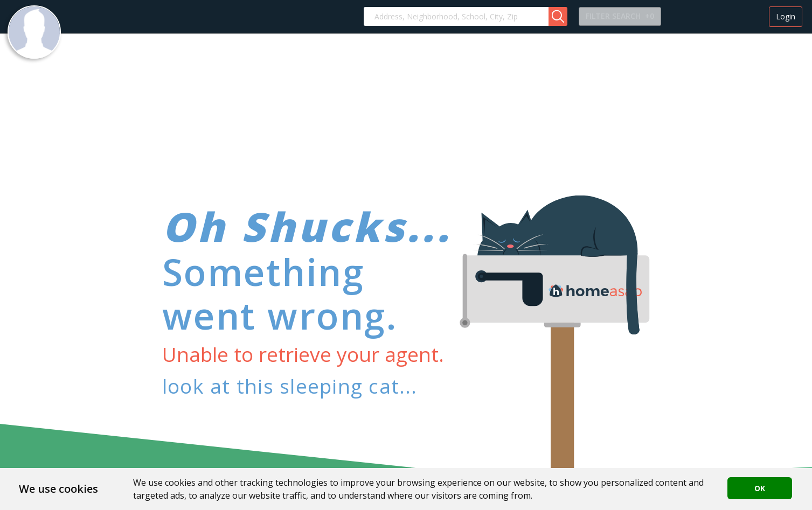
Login (786, 16)
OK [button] (760, 488)
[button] (558, 16)
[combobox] (456, 16)
